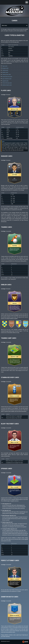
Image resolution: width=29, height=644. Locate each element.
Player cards (5, 66)
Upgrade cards (5, 81)
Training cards (5, 70)
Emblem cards (5, 72)
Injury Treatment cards (7, 79)
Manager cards (5, 68)
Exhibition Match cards (7, 85)
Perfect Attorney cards (7, 83)
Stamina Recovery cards (7, 77)
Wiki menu (4, 25)
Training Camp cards (6, 74)
